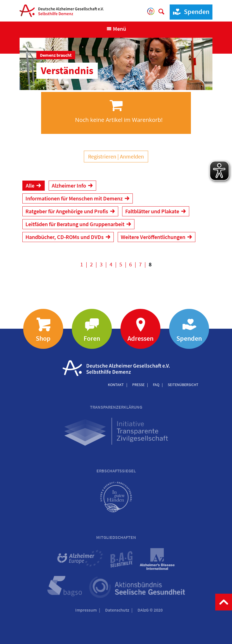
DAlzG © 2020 (150, 610)
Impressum (86, 610)
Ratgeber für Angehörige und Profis (67, 211)
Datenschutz (117, 610)
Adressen (140, 338)
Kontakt (116, 385)
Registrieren (102, 156)
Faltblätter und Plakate (152, 211)
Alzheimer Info (69, 185)
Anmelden (132, 156)
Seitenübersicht (183, 385)
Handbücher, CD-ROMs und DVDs (65, 237)
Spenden (190, 12)
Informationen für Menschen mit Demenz (74, 198)
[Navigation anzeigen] (116, 29)
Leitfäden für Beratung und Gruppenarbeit (75, 224)
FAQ (156, 385)
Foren (92, 338)
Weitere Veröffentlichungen (153, 237)
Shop (43, 338)
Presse (138, 385)
